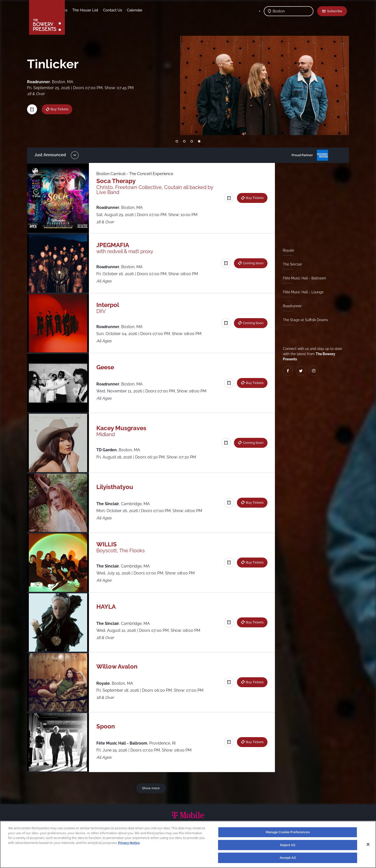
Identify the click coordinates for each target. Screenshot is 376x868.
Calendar (174, 10)
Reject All (288, 845)
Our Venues (96, 10)
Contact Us (151, 10)
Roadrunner (290, 306)
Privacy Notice (129, 843)
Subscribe (335, 11)
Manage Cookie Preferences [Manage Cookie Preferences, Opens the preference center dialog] (288, 832)
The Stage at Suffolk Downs (303, 320)
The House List (124, 10)
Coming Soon (251, 263)
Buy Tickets (63, 109)
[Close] (368, 844)
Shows (76, 10)
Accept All (288, 858)
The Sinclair (290, 264)
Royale (286, 250)
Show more (152, 788)
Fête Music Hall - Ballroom (302, 278)
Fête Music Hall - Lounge (301, 292)
